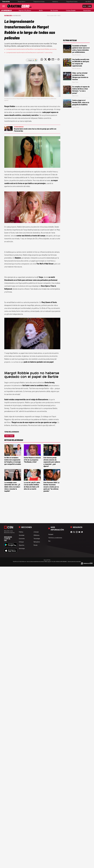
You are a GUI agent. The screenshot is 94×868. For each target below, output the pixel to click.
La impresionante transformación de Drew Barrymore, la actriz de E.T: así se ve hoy (29, 52)
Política (21, 532)
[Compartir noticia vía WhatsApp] (42, 59)
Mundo (36, 545)
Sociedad (22, 535)
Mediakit (51, 534)
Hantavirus (55, 2)
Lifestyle (36, 532)
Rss (49, 541)
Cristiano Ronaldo (71, 10)
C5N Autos (36, 535)
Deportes (22, 545)
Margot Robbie (9, 436)
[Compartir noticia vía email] (53, 59)
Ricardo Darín (87, 10)
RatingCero (17, 15)
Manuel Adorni (22, 2)
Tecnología (37, 538)
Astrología (22, 548)
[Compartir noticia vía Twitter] (46, 59)
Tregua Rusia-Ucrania (72, 2)
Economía (22, 538)
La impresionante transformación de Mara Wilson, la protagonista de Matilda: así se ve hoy (31, 49)
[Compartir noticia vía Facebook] (49, 59)
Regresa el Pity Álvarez (25, 10)
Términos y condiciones (55, 538)
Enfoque (21, 542)
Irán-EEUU (88, 2)
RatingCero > (9, 15)
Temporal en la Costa (39, 2)
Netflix (41, 10)
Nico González (54, 10)
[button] (58, 59)
